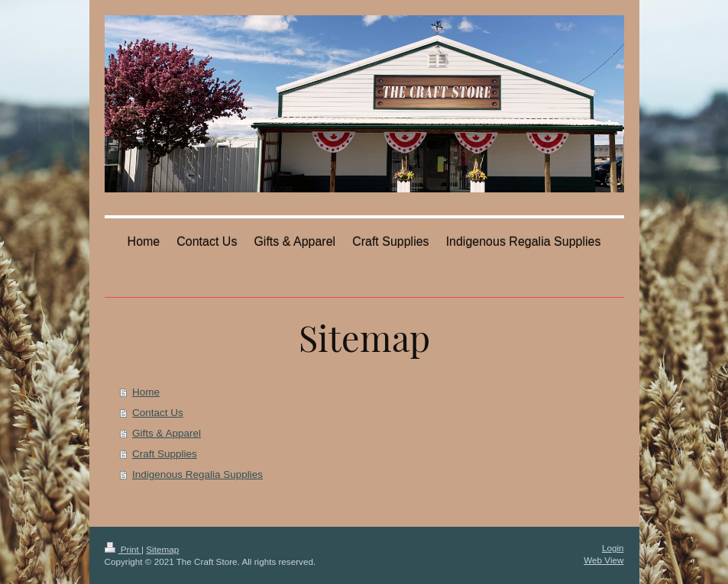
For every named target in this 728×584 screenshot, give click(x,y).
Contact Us (158, 413)
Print (123, 549)
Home (146, 392)
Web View (603, 560)
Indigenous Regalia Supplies (197, 474)
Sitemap (162, 549)
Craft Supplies (165, 454)
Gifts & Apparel (167, 433)
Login (613, 548)
